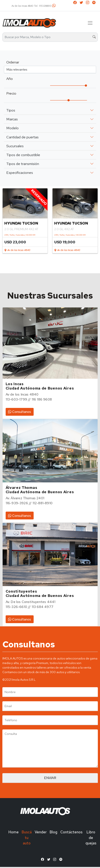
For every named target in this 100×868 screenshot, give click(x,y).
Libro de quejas (91, 837)
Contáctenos (71, 832)
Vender (41, 832)
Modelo (12, 128)
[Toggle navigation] (90, 23)
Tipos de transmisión (23, 164)
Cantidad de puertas (22, 137)
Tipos (11, 110)
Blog (53, 832)
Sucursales (15, 146)
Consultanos (20, 412)
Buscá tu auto (27, 837)
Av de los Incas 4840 (17, 250)
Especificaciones (20, 173)
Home (14, 832)
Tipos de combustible (23, 155)
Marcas (12, 119)
